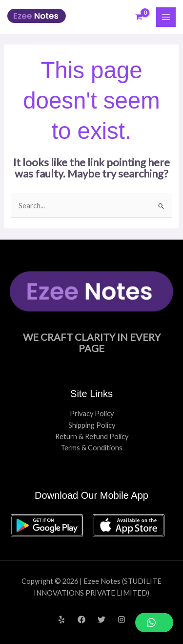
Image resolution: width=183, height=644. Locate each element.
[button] (154, 622)
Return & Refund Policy (92, 436)
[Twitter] (102, 620)
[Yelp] (61, 620)
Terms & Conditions (91, 448)
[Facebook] (81, 620)
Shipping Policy (92, 425)
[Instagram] (122, 620)
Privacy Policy (92, 413)
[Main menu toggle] (166, 17)
